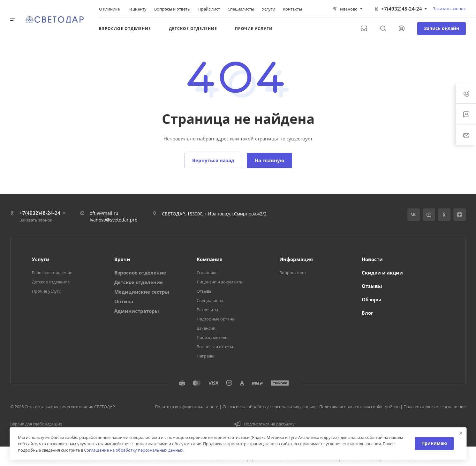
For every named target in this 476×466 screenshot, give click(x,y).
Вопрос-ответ (293, 273)
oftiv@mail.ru (104, 213)
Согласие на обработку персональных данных (269, 407)
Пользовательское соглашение (435, 407)
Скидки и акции (382, 273)
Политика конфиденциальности (187, 407)
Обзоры (371, 299)
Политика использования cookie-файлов (359, 407)
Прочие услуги (47, 291)
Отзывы (204, 291)
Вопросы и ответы (215, 347)
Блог (367, 313)
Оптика (124, 301)
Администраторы (137, 311)
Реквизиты (207, 310)
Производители (212, 337)
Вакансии (206, 328)
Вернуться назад (213, 160)
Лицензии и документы (220, 282)
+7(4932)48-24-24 (402, 9)
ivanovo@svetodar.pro (113, 220)
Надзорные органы (216, 319)
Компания (210, 259)
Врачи (122, 259)
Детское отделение (51, 282)
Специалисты (210, 300)
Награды (205, 356)
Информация (296, 259)
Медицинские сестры (142, 292)
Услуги (41, 259)
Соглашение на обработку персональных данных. (134, 450)
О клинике (207, 273)
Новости (372, 259)
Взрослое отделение (52, 273)
